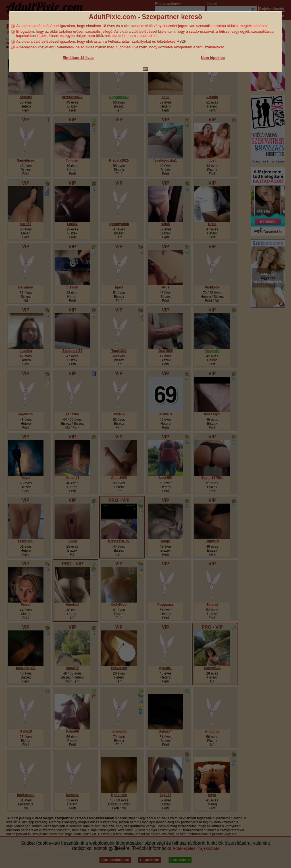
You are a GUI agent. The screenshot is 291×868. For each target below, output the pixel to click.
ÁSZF (181, 41)
